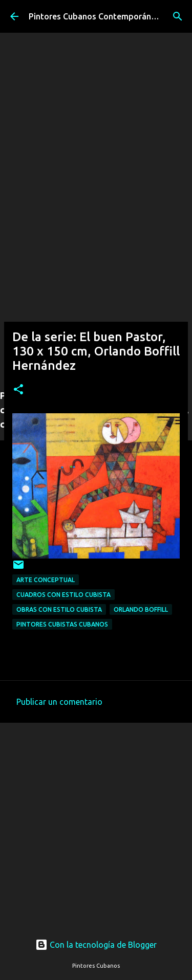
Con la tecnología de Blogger (96, 945)
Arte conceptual (46, 580)
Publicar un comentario (59, 702)
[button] (18, 390)
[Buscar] (178, 16)
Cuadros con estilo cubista (63, 595)
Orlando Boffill (141, 609)
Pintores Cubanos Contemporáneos (97, 16)
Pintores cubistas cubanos (62, 624)
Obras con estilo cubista (59, 609)
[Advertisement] (96, 283)
